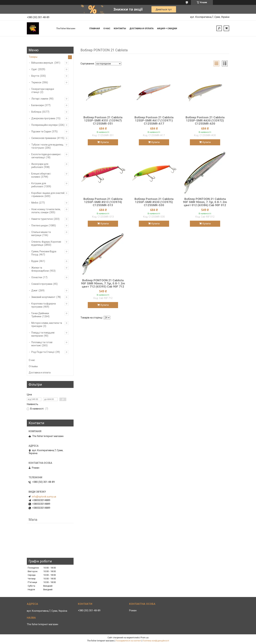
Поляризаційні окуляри (44, 125)
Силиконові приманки (44, 138)
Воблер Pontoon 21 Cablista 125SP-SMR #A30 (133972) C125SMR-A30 (205, 120)
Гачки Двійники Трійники (40, 315)
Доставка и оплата (142, 28)
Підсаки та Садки (41, 131)
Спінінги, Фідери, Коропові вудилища (46, 243)
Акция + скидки (167, 28)
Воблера (36, 112)
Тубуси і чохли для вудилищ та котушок (47, 146)
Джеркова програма (43, 118)
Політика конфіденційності (156, 641)
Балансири (38, 105)
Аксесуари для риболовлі (40, 166)
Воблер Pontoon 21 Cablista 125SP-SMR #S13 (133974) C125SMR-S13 (103, 202)
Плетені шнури (40, 225)
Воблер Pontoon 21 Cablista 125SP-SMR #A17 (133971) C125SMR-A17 (154, 120)
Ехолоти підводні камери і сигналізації (46, 156)
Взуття (35, 76)
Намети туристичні (42, 219)
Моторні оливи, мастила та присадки (47, 325)
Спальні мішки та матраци (41, 234)
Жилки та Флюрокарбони (40, 269)
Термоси (36, 82)
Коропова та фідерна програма (44, 305)
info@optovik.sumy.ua (44, 497)
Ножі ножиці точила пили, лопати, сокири (46, 211)
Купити (105, 142)
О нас (107, 28)
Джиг (35, 290)
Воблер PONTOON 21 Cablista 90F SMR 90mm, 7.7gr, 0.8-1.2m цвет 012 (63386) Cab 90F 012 (205, 202)
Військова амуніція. (42, 63)
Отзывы (33, 366)
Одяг (34, 69)
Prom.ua (145, 638)
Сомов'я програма (42, 284)
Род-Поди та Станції (43, 352)
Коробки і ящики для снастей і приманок (48, 195)
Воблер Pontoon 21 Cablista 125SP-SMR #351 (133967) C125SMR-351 (103, 120)
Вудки (35, 261)
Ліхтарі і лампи (40, 99)
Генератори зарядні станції (43, 91)
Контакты (120, 28)
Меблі (35, 203)
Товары (33, 57)
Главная (95, 28)
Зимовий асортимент (43, 297)
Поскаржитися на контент (128, 641)
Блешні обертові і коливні (41, 175)
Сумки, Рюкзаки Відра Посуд (44, 253)
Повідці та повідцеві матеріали (43, 334)
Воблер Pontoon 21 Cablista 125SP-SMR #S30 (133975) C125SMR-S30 (154, 202)
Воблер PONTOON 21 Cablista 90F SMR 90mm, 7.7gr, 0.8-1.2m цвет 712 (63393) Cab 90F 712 (103, 283)
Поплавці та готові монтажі (42, 344)
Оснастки (37, 277)
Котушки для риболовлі (39, 185)
